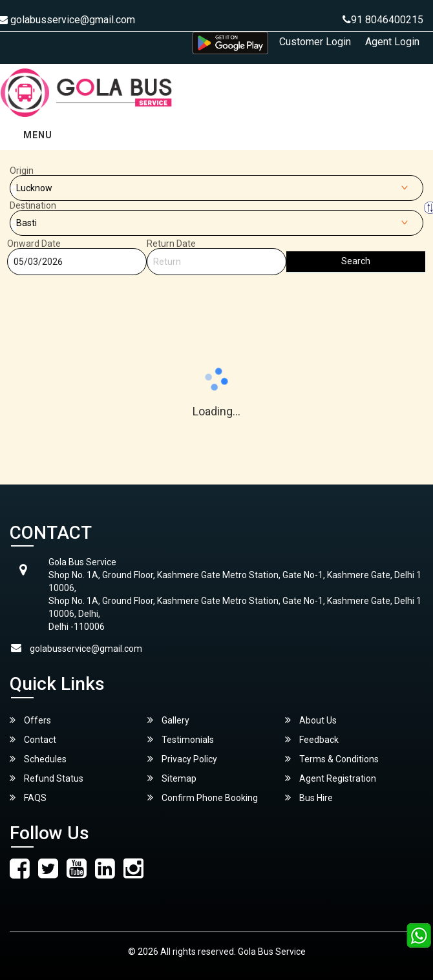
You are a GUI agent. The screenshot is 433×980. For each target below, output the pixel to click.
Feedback (312, 739)
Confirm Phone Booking (203, 798)
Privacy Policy (182, 759)
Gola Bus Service (272, 952)
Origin (22, 171)
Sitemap (172, 778)
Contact (33, 739)
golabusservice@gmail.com (86, 649)
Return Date (171, 244)
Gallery (168, 720)
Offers (30, 720)
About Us (311, 720)
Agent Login (392, 42)
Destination (33, 205)
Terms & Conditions (332, 759)
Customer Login (315, 42)
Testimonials (181, 739)
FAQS (28, 798)
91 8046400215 (383, 20)
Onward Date (34, 244)
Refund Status (47, 778)
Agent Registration (331, 778)
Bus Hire (309, 798)
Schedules (38, 759)
